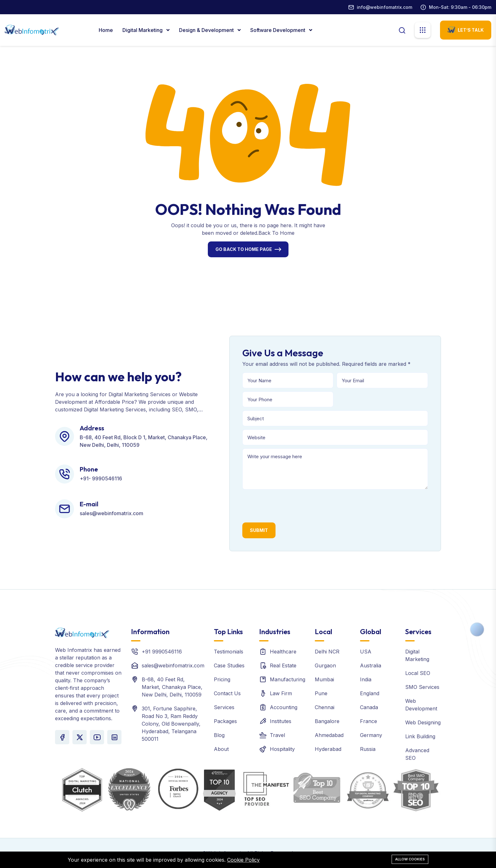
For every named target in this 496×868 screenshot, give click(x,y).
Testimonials (229, 652)
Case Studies (229, 665)
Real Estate (283, 665)
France (369, 721)
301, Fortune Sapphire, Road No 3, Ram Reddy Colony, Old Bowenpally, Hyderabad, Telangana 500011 (171, 724)
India (366, 679)
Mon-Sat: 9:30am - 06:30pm (460, 7)
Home (106, 30)
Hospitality (282, 749)
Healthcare (283, 652)
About (221, 749)
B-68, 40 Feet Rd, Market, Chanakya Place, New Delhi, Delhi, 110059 (172, 687)
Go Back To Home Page (244, 249)
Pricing (222, 679)
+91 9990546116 (162, 652)
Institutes (281, 721)
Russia (368, 749)
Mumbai (324, 679)
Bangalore (327, 721)
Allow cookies (410, 859)
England (370, 693)
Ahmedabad (329, 735)
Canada (369, 707)
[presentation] (290, 505)
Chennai (325, 707)
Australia (371, 665)
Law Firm (281, 693)
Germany (371, 735)
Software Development (278, 30)
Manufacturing (288, 679)
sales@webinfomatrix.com (173, 665)
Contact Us (227, 693)
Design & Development (207, 30)
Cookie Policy (243, 860)
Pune (321, 693)
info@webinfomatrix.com (384, 7)
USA (366, 652)
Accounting (284, 707)
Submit (259, 530)
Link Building (420, 736)
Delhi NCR (327, 652)
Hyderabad (328, 749)
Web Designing (423, 722)
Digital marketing (143, 30)
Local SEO (418, 673)
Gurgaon (325, 665)
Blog (219, 735)
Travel (277, 735)
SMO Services (422, 687)
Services (224, 707)
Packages (225, 721)
